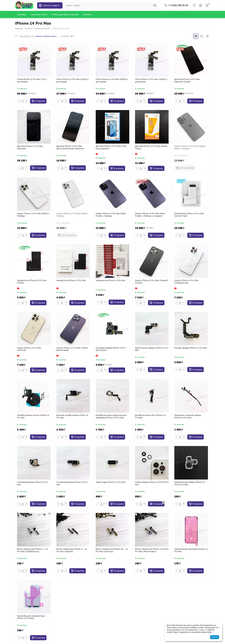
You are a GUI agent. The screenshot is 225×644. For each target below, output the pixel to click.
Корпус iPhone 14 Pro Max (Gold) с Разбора (72, 215)
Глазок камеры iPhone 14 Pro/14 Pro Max (152, 483)
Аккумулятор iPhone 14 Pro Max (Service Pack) (189, 215)
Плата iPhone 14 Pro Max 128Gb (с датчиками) (151, 80)
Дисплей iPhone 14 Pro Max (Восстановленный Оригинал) (70, 147)
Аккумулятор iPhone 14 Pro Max (71, 280)
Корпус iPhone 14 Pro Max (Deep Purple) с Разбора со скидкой (150, 215)
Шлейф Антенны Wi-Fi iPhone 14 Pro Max (150, 416)
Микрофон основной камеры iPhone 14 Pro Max (188, 416)
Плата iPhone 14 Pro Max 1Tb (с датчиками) (32, 80)
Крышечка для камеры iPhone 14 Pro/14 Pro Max (190, 483)
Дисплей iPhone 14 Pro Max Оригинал (30, 147)
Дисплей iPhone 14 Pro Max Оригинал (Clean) (187, 80)
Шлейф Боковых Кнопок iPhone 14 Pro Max (33, 416)
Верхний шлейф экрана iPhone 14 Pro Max (72, 416)
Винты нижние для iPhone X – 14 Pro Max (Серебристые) (32, 550)
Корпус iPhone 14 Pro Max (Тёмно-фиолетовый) (72, 349)
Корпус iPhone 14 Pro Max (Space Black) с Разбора (190, 147)
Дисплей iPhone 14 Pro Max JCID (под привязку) (111, 147)
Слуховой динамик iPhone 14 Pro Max (32, 483)
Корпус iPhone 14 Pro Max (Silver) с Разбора (33, 215)
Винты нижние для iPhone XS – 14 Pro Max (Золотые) (112, 550)
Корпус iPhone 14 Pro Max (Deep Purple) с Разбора (111, 215)
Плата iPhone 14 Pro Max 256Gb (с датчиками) (112, 80)
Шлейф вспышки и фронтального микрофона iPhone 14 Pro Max (111, 416)
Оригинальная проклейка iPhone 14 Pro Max (191, 550)
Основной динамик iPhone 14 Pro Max (72, 483)
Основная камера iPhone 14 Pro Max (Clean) (111, 349)
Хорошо (215, 637)
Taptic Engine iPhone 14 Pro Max (111, 482)
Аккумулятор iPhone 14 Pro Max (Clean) (32, 282)
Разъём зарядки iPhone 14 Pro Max (191, 348)
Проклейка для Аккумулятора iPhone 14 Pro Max (31, 617)
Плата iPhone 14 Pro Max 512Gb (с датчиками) (72, 80)
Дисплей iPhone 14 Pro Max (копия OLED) (151, 147)
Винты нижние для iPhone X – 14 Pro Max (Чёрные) (72, 550)
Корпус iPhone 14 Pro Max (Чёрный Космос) (151, 282)
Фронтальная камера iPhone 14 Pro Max (152, 349)
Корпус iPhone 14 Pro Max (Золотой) (29, 349)
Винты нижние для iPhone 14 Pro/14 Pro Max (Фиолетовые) (152, 550)
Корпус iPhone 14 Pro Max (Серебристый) (186, 282)
